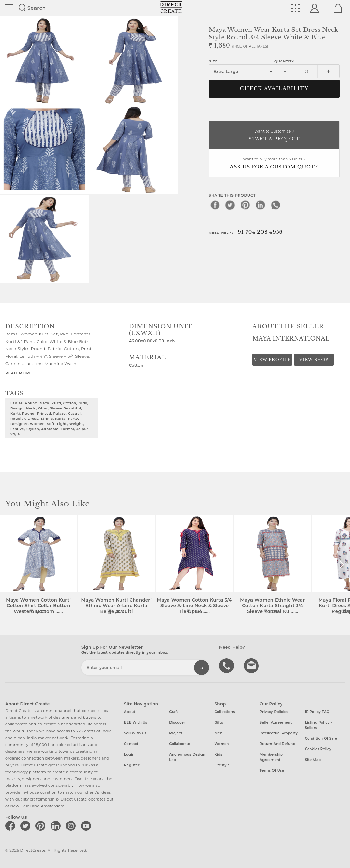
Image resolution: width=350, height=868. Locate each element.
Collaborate (180, 744)
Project (176, 733)
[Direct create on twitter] (27, 826)
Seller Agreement (276, 723)
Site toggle (9, 8)
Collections (224, 712)
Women (222, 744)
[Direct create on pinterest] (42, 826)
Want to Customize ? (274, 136)
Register (132, 765)
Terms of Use (272, 770)
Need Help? (246, 232)
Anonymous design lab (187, 757)
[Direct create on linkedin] (57, 826)
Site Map (313, 760)
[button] (342, 565)
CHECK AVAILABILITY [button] (274, 88)
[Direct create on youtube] (87, 826)
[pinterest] (245, 205)
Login (129, 755)
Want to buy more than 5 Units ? (274, 164)
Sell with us (135, 733)
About (130, 712)
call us (227, 665)
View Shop (314, 360)
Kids (218, 755)
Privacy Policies (274, 712)
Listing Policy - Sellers (318, 725)
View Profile (272, 360)
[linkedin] (260, 205)
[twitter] (230, 205)
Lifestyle (222, 765)
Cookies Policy (318, 749)
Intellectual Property (279, 733)
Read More (18, 373)
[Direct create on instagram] (72, 826)
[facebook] (215, 205)
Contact (131, 744)
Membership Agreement (271, 757)
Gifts (219, 723)
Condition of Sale (321, 738)
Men (218, 733)
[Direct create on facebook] (11, 826)
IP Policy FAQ (317, 712)
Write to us (252, 665)
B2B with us (136, 723)
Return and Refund (278, 744)
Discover (177, 723)
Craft (174, 712)
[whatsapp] (276, 205)
